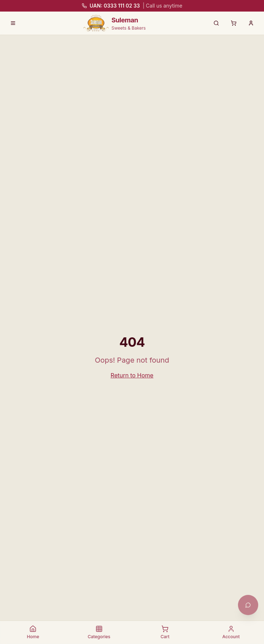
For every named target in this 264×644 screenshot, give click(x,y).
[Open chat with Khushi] (248, 605)
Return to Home (132, 375)
